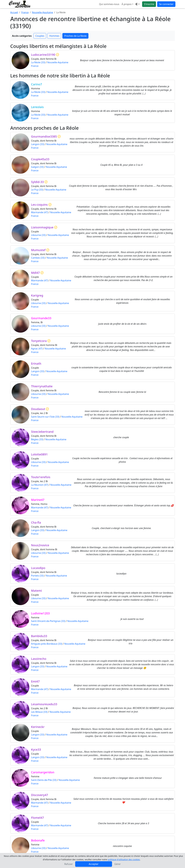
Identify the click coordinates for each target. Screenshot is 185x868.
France (25, 12)
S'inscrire (149, 4)
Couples (40, 36)
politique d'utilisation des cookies (124, 860)
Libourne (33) (38, 235)
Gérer (118, 864)
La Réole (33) (38, 62)
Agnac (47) (37, 349)
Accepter (94, 864)
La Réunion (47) (40, 485)
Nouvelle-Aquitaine (42, 12)
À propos (127, 4)
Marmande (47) (40, 212)
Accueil (14, 12)
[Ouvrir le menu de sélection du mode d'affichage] (138, 4)
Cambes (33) (38, 258)
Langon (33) (38, 144)
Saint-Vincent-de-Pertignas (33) (48, 621)
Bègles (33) (37, 439)
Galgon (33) (37, 167)
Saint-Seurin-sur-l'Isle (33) (45, 417)
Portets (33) (37, 576)
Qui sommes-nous (109, 4)
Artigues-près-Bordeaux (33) (47, 644)
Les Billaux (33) (39, 712)
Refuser (69, 864)
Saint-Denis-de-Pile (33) (44, 780)
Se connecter (166, 4)
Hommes (54, 36)
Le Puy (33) (37, 190)
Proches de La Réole (75, 36)
